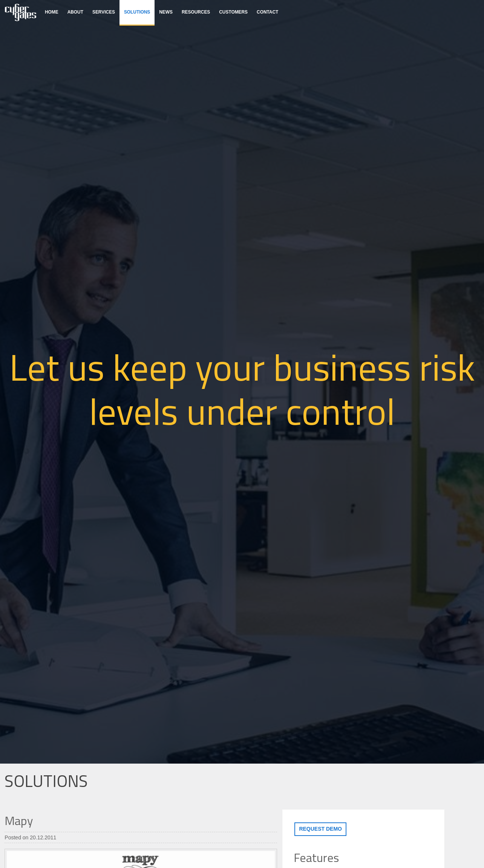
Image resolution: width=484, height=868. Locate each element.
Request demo (320, 829)
